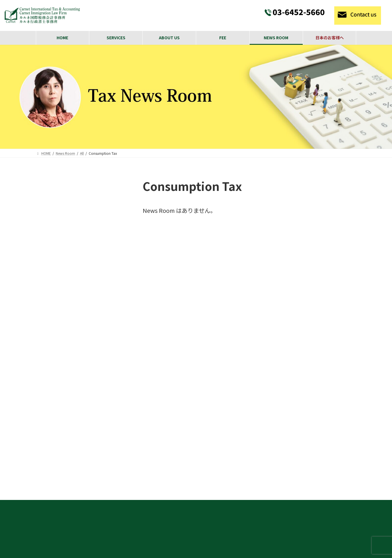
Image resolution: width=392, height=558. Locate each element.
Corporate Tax (57, 216)
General (49, 283)
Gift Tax (50, 270)
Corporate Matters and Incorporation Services (292, 415)
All (43, 203)
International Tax (61, 310)
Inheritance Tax (59, 256)
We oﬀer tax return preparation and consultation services (303, 448)
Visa (45, 297)
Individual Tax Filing (263, 486)
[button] (41, 496)
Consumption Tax (61, 230)
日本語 (47, 323)
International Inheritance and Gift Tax (282, 496)
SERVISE (248, 377)
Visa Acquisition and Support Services (283, 405)
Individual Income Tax (66, 243)
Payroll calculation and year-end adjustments (290, 476)
